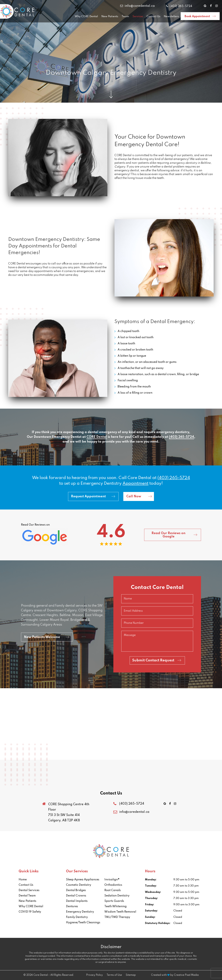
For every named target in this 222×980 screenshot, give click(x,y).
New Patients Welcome (42, 637)
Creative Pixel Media (186, 975)
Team (125, 16)
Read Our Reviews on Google (168, 535)
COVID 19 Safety (30, 912)
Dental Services (29, 890)
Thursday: (151, 898)
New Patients (110, 16)
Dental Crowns (76, 896)
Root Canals (113, 890)
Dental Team (27, 896)
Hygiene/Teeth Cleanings (83, 923)
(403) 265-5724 (179, 6)
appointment (135, 484)
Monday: (151, 880)
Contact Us (153, 16)
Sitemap (131, 975)
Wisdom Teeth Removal (120, 912)
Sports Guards (114, 901)
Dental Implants (77, 901)
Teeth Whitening (115, 906)
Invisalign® (112, 880)
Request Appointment (88, 497)
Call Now (134, 497)
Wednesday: (153, 892)
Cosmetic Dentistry (79, 885)
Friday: (150, 905)
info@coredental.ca (137, 6)
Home (23, 880)
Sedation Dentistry (117, 896)
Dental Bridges (76, 890)
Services (138, 16)
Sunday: (150, 917)
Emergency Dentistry (80, 912)
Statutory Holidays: (158, 923)
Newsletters (171, 16)
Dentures (72, 906)
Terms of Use (114, 975)
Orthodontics (113, 885)
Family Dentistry (77, 917)
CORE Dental (97, 437)
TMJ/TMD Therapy (117, 917)
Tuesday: (151, 886)
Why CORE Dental (86, 16)
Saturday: (151, 911)
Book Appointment (197, 16)
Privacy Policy (94, 975)
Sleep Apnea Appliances (83, 880)
